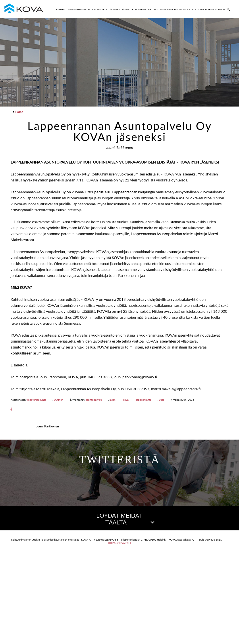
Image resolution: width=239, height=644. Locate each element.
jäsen (113, 400)
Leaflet (194, 619)
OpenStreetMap (214, 619)
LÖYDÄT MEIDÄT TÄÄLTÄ (125, 519)
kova (126, 400)
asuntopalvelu (94, 400)
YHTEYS (192, 9)
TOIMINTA (141, 9)
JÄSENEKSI (114, 9)
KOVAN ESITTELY (97, 9)
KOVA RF (220, 9)
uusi (161, 400)
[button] (119, 571)
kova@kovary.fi (119, 633)
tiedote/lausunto (36, 400)
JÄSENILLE (128, 9)
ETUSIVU (61, 9)
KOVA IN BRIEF (206, 9)
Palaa (18, 112)
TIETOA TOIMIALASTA (160, 9)
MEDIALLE (180, 9)
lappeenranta (144, 400)
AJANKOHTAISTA (77, 9)
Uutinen (59, 400)
